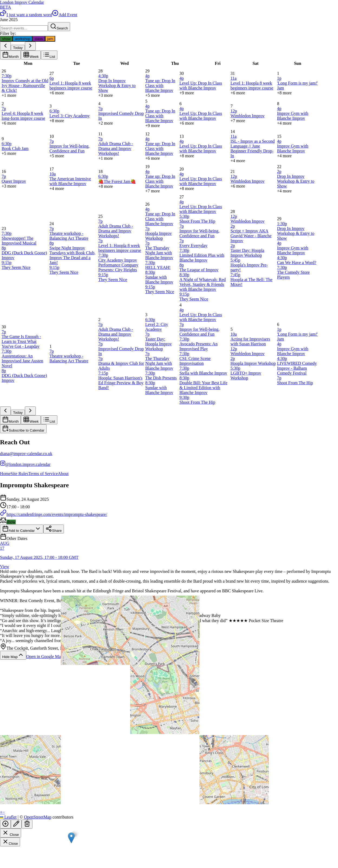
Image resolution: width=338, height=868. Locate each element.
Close (11, 833)
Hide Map (13, 655)
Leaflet (8, 817)
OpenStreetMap (38, 817)
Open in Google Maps (49, 657)
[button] (71, 838)
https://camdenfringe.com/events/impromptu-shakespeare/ (54, 514)
